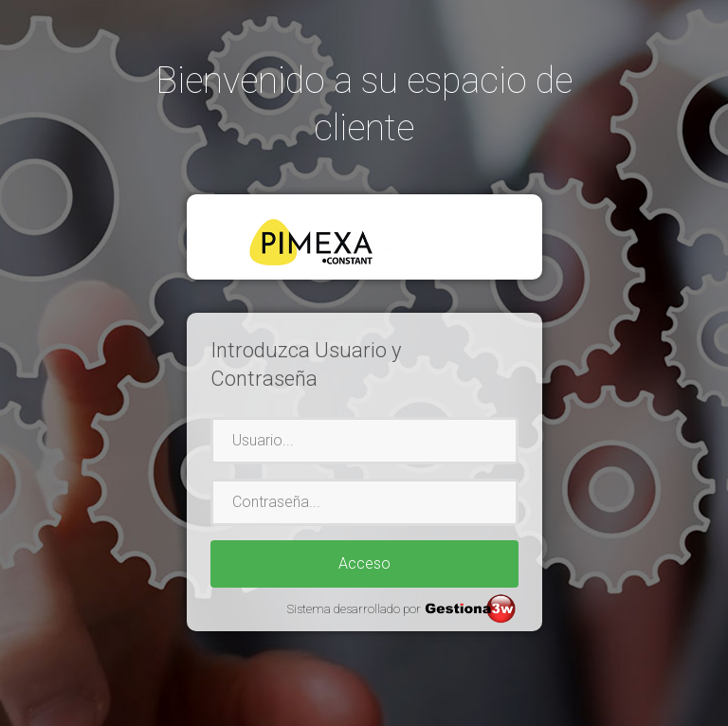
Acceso (364, 563)
